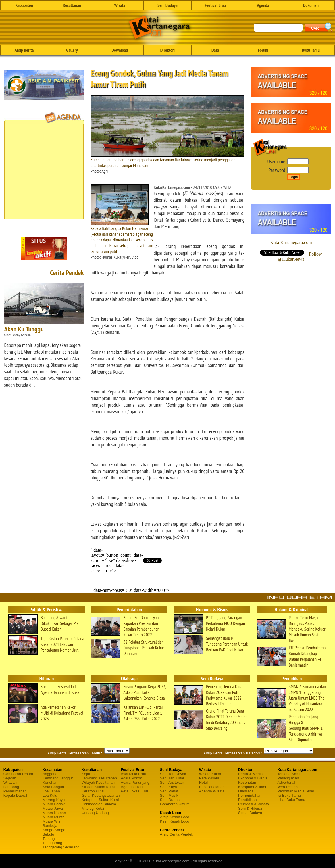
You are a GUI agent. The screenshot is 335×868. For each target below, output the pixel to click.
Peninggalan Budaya (99, 804)
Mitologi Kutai (93, 808)
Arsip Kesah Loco (175, 817)
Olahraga (246, 791)
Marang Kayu (54, 800)
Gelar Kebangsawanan (101, 795)
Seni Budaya (167, 5)
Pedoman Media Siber (296, 791)
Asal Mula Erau (133, 774)
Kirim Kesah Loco (175, 821)
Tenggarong (52, 843)
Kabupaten (24, 5)
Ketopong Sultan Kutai (100, 800)
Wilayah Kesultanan (98, 782)
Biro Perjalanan (212, 787)
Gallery (72, 50)
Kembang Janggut (58, 778)
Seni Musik (169, 795)
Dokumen (311, 5)
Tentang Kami (289, 774)
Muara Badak (54, 804)
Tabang (49, 839)
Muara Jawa (53, 808)
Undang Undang (95, 813)
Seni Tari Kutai (172, 778)
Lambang (11, 787)
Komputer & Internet (255, 787)
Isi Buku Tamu (289, 795)
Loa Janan (51, 791)
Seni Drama (170, 800)
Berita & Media (250, 774)
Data (215, 50)
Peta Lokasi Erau (135, 791)
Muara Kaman (54, 813)
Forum (263, 50)
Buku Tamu (311, 50)
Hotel (203, 782)
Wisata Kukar (210, 774)
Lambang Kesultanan (99, 778)
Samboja (50, 826)
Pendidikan (247, 800)
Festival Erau (215, 5)
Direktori (167, 50)
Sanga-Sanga (54, 830)
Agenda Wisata (212, 791)
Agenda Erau (132, 787)
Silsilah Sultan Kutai (98, 787)
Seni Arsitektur (172, 782)
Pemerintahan (15, 791)
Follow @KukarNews (300, 257)
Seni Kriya (169, 787)
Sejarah (10, 778)
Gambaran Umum (18, 774)
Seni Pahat (169, 791)
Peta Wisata (209, 778)
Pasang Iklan (288, 778)
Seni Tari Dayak (173, 774)
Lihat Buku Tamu (291, 800)
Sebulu (48, 834)
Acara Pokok (131, 778)
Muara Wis (51, 821)
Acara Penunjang (135, 782)
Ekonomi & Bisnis (253, 778)
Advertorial (286, 782)
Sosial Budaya (250, 813)
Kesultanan (72, 5)
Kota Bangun (53, 787)
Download (120, 50)
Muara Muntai (54, 817)
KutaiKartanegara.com (291, 242)
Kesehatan (247, 782)
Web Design (287, 787)
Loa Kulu (50, 795)
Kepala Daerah (16, 795)
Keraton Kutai (93, 791)
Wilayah (10, 782)
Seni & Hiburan (251, 808)
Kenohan (50, 782)
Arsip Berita (24, 50)
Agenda (263, 5)
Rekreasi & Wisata (254, 804)
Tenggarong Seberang (61, 847)
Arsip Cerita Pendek (177, 834)
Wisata (120, 5)
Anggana (50, 774)
